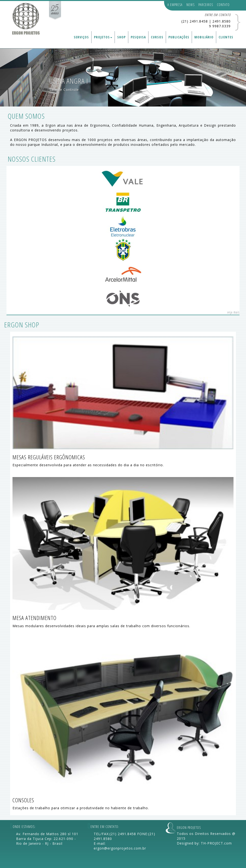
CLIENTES (226, 37)
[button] (18, 78)
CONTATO (223, 5)
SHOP (121, 37)
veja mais (233, 312)
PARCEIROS (206, 5)
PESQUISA (138, 37)
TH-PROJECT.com (216, 843)
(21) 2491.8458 (195, 21)
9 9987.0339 (220, 26)
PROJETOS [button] (103, 37)
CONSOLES (23, 800)
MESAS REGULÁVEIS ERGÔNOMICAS (49, 457)
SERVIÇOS (81, 37)
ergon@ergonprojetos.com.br (120, 848)
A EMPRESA (175, 5)
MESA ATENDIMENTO (34, 618)
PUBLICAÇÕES (179, 37)
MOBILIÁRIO (204, 37)
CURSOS (157, 37)
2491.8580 (221, 21)
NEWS (191, 5)
